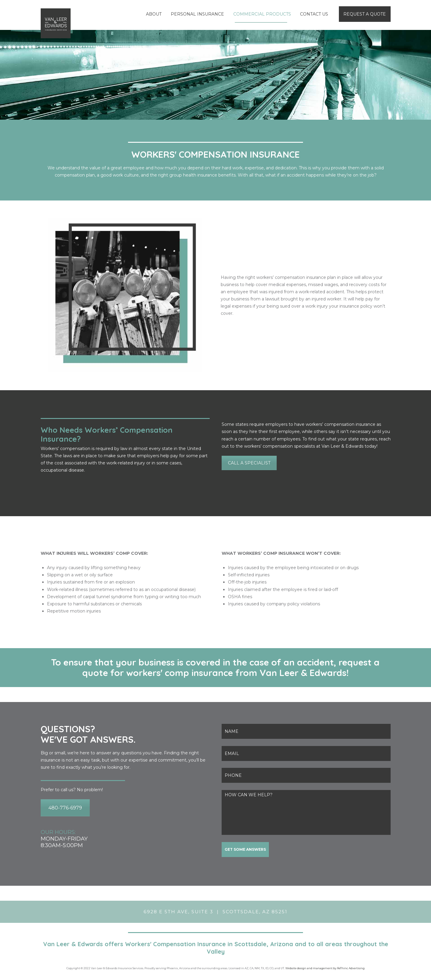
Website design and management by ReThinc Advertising (325, 968)
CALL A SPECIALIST (249, 463)
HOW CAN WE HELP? (306, 812)
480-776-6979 (65, 808)
